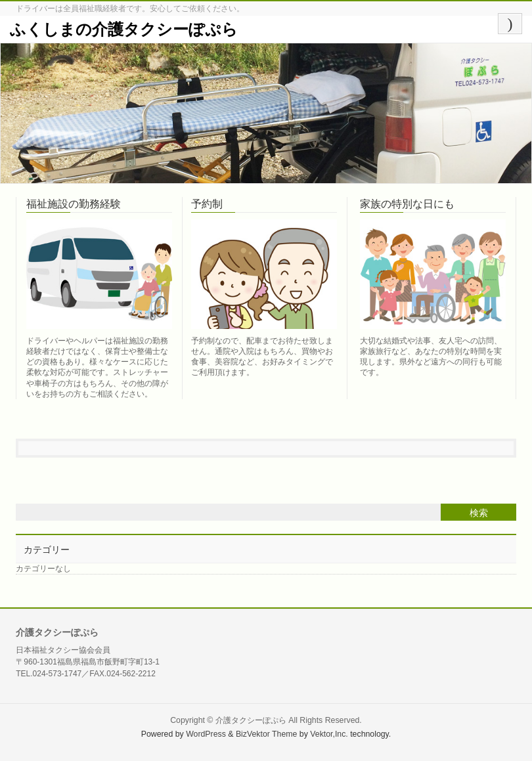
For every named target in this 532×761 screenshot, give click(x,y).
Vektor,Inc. (329, 734)
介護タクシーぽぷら (251, 720)
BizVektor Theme (267, 734)
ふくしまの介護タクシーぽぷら (124, 29)
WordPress (206, 734)
